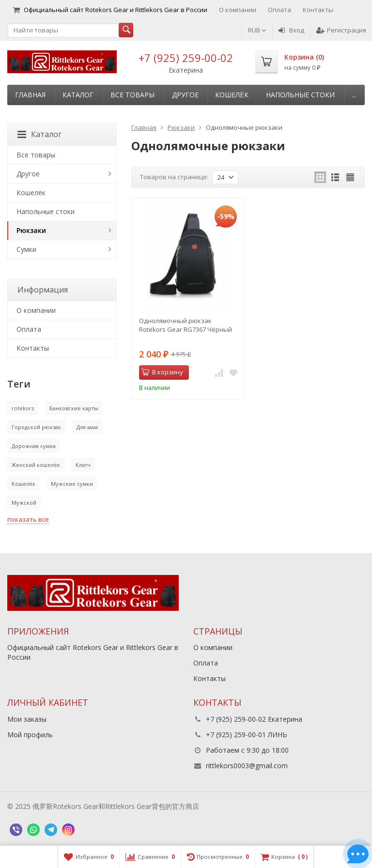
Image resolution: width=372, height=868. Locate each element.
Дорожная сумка (34, 446)
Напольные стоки (300, 95)
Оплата (279, 10)
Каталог (78, 95)
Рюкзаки (31, 230)
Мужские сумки (72, 484)
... (354, 95)
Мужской (24, 503)
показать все (28, 519)
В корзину (162, 372)
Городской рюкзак (36, 427)
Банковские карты (74, 408)
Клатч (83, 465)
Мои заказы (27, 719)
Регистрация (341, 30)
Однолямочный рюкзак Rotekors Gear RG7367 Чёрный (186, 325)
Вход (291, 30)
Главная (30, 95)
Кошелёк (232, 95)
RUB (257, 30)
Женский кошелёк (36, 465)
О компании (238, 10)
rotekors (23, 408)
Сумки (26, 249)
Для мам (87, 427)
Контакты (318, 10)
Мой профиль (30, 735)
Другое (185, 95)
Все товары (132, 95)
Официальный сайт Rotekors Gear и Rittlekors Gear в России (110, 10)
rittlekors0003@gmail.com (247, 766)
